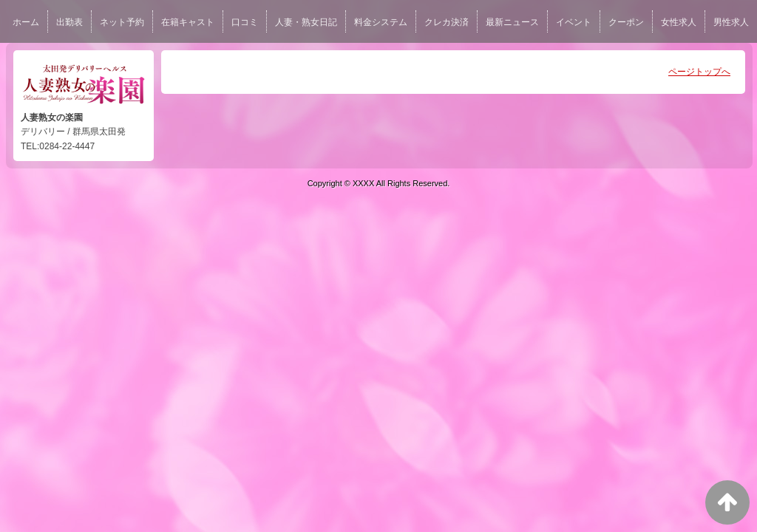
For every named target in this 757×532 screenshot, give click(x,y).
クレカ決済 (447, 22)
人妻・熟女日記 (306, 22)
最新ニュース (512, 22)
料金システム (381, 22)
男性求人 (731, 22)
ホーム (26, 22)
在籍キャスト (188, 22)
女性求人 (679, 22)
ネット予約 (122, 22)
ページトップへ (699, 72)
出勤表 (69, 22)
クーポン (626, 22)
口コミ (245, 22)
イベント (574, 22)
